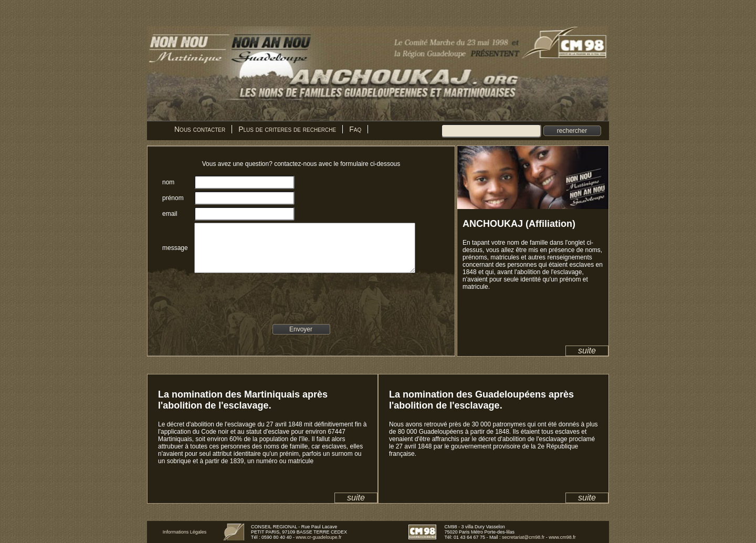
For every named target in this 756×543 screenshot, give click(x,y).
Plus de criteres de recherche (287, 129)
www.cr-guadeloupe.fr (319, 537)
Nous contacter (200, 129)
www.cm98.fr (562, 537)
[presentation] (270, 305)
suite (587, 351)
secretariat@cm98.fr (523, 537)
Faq (355, 129)
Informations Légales (185, 532)
